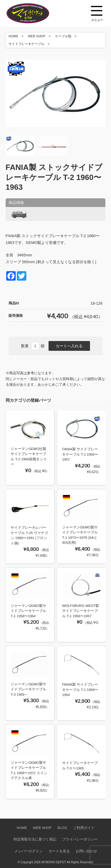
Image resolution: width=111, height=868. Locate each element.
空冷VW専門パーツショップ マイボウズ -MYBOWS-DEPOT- (35, 13)
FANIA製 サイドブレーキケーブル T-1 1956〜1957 (80, 454)
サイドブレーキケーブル (26, 44)
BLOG (62, 828)
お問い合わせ (86, 851)
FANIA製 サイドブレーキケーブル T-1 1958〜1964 (80, 689)
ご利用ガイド (84, 828)
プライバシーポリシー (80, 839)
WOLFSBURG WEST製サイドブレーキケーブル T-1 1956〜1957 (81, 611)
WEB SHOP (37, 36)
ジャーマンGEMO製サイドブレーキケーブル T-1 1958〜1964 (28, 611)
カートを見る (59, 851)
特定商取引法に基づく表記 (35, 839)
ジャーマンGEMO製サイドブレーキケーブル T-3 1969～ (28, 689)
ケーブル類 (63, 36)
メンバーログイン (28, 851)
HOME (13, 36)
